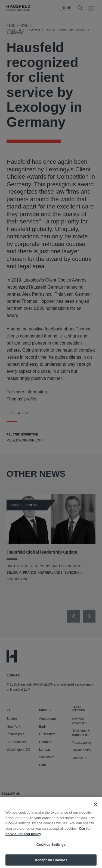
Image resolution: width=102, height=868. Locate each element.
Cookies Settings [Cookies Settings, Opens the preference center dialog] (51, 847)
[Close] (95, 807)
